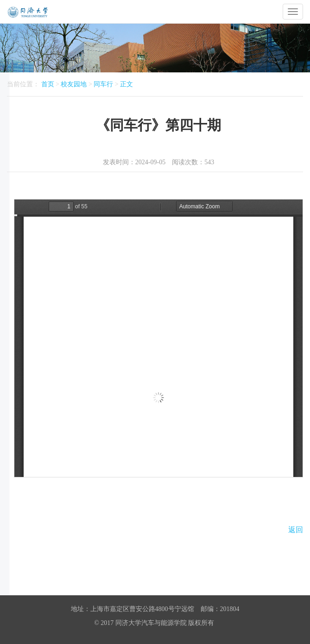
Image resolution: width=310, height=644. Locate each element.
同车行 (103, 84)
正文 (127, 84)
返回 (296, 530)
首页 (48, 84)
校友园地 (74, 84)
